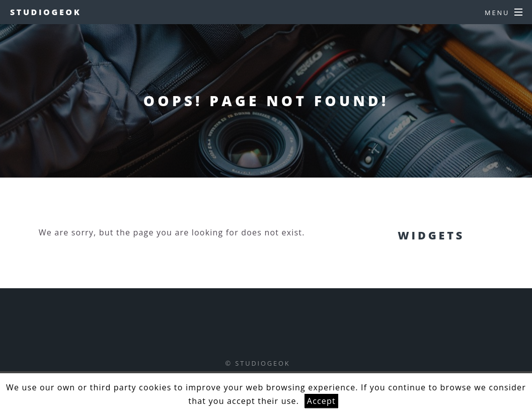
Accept (321, 401)
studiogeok (46, 12)
